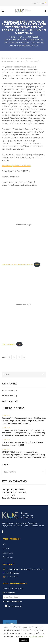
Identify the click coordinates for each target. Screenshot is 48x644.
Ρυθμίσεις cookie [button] (36, 636)
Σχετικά (6, 549)
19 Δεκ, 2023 (6, 415)
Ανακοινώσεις (32, 37)
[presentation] (21, 614)
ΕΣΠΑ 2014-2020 (8, 495)
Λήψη (37, 265)
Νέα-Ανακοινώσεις (14, 606)
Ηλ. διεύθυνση (9, 593)
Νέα (20, 37)
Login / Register (39, 3)
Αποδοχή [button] (24, 640)
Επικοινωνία (8, 553)
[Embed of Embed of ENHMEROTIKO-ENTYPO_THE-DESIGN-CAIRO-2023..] (24, 225)
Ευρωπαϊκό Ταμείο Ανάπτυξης (13, 498)
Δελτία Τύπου (8, 396)
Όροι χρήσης (8, 557)
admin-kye (27, 58)
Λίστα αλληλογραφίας (13, 601)
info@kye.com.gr (13, 573)
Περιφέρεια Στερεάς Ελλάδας (13, 489)
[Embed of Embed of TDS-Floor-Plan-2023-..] (24, 304)
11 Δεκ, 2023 (6, 440)
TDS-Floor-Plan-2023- (9, 344)
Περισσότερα (21, 636)
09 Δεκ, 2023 (6, 449)
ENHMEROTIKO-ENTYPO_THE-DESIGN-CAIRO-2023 (17, 265)
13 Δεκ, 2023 (6, 427)
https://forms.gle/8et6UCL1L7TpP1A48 (16, 166)
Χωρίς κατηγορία (9, 401)
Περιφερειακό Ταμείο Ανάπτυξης (14, 492)
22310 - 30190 (12, 576)
